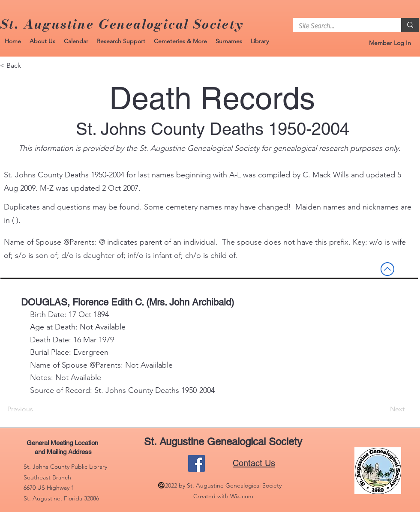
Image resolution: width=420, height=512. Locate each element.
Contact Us (254, 463)
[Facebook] (196, 463)
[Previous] (36, 409)
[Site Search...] (341, 26)
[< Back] (28, 66)
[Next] (383, 409)
